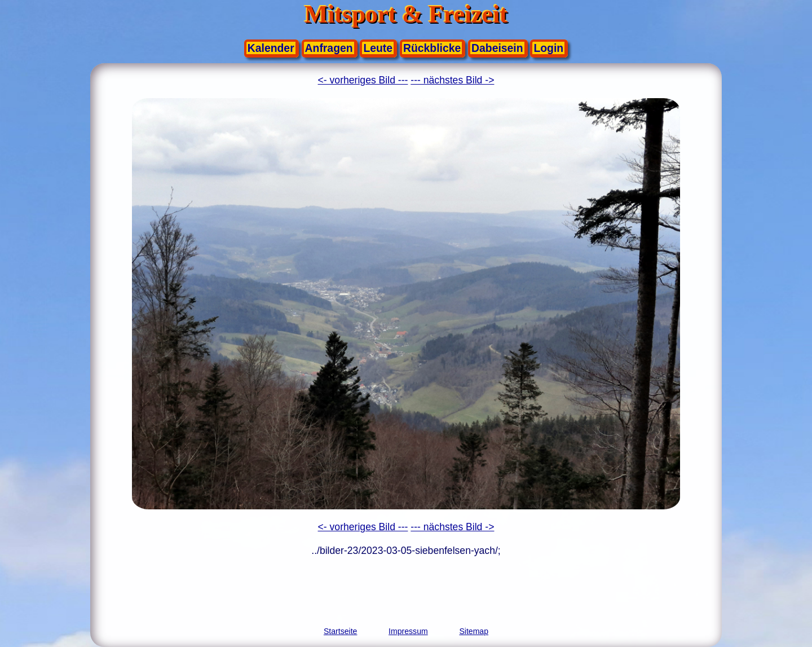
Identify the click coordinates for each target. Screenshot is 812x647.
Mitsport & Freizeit (406, 14)
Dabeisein (497, 48)
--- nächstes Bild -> (452, 80)
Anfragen (329, 48)
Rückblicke (432, 48)
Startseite (340, 631)
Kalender (271, 48)
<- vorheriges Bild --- (363, 80)
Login (548, 48)
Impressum (408, 631)
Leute (378, 48)
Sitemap (474, 631)
